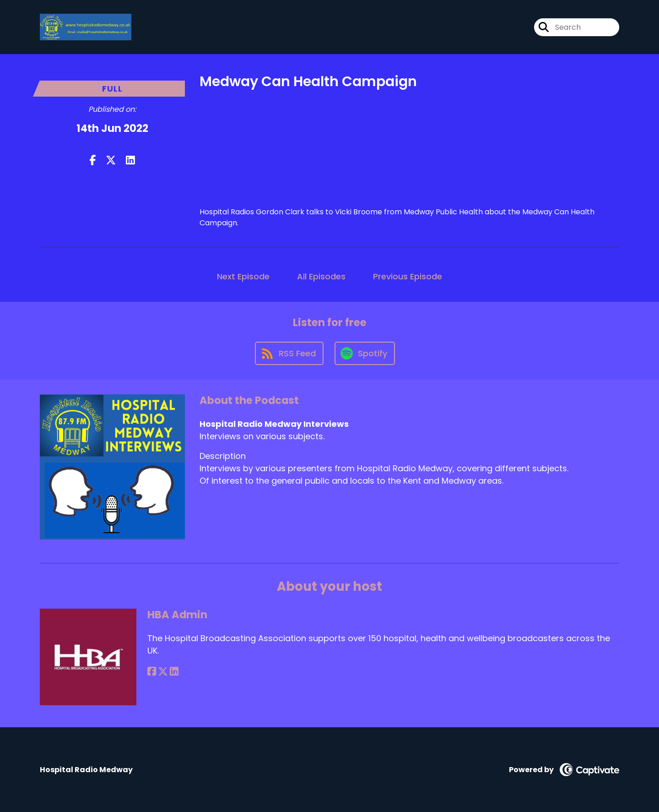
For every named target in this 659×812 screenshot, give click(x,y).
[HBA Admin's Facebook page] (152, 672)
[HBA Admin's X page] (163, 672)
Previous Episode (408, 276)
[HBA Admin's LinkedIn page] (174, 672)
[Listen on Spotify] (365, 353)
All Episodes (321, 276)
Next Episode (243, 276)
